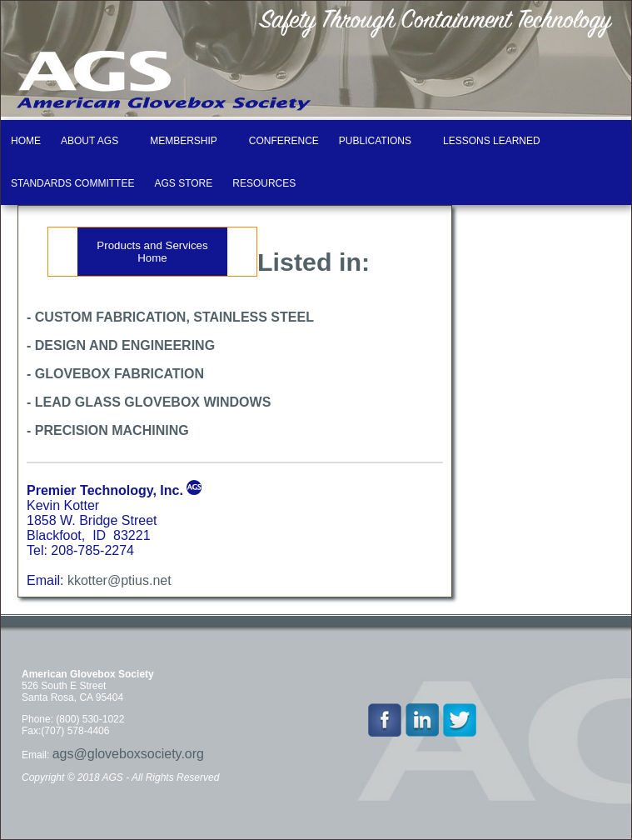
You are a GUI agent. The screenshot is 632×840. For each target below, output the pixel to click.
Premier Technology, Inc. (105, 490)
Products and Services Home (152, 252)
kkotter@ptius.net (119, 580)
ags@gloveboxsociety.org (128, 754)
